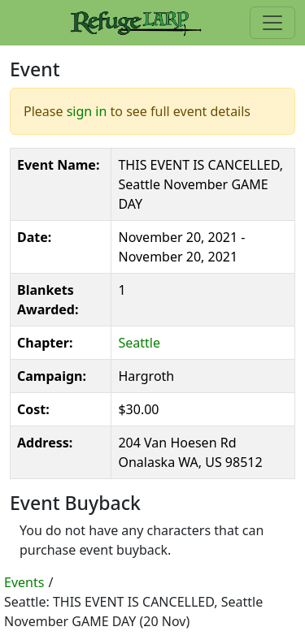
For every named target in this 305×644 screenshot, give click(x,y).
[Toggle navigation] (272, 23)
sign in (87, 111)
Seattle (139, 343)
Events (24, 582)
